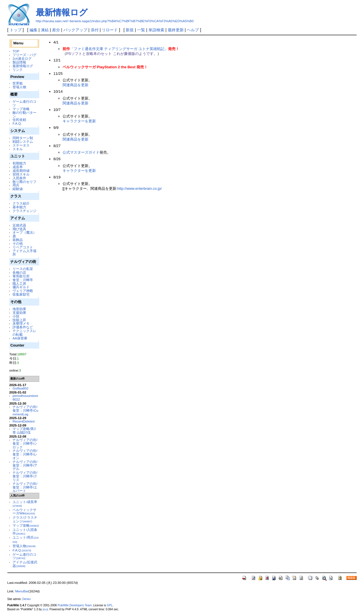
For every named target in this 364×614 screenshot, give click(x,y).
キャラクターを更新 (79, 121)
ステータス (21, 145)
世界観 (18, 83)
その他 (18, 243)
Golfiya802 (20, 388)
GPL (110, 605)
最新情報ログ (62, 12)
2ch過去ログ (22, 58)
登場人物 (19, 87)
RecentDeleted (23, 421)
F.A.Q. (17, 123)
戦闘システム (23, 142)
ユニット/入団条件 (25, 531)
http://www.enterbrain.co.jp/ (139, 188)
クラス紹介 (21, 203)
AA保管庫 (20, 338)
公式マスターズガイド (81, 152)
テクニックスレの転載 (24, 333)
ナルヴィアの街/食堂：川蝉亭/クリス (25, 476)
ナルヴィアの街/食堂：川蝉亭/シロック (25, 443)
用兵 (16, 185)
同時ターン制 (23, 138)
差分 (56, 30)
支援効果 (19, 313)
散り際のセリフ (24, 182)
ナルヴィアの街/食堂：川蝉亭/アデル (25, 465)
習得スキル (21, 174)
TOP (16, 51)
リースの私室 (23, 269)
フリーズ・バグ (24, 55)
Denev (27, 599)
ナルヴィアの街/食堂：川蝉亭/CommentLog (25, 410)
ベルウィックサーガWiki (24, 512)
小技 (16, 316)
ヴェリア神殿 (23, 291)
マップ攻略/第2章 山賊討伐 (24, 430)
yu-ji (45, 609)
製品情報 (19, 62)
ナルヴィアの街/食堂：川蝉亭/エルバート (25, 487)
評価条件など (23, 327)
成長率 (18, 167)
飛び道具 (19, 229)
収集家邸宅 (21, 294)
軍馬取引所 (21, 276)
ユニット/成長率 (25, 504)
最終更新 (176, 30)
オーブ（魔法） (24, 232)
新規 (130, 30)
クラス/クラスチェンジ (25, 519)
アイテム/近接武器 (25, 564)
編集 (34, 30)
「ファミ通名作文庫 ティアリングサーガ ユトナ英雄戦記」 (119, 49)
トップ (16, 30)
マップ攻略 (21, 109)
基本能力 (19, 207)
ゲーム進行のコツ (24, 103)
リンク (18, 70)
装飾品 (18, 240)
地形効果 (19, 309)
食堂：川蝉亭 (23, 280)
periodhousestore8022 (25, 397)
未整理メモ (21, 323)
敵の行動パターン (24, 114)
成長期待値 (21, 171)
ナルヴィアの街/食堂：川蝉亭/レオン (25, 454)
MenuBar (22, 591)
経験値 (18, 189)
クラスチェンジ (24, 211)
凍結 (45, 30)
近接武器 (19, 225)
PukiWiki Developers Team (75, 605)
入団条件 (19, 178)
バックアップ (75, 30)
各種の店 (19, 272)
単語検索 (156, 30)
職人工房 (19, 284)
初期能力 (19, 163)
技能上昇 (19, 320)
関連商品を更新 (76, 85)
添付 (95, 30)
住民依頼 (19, 120)
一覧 (141, 30)
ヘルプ (193, 30)
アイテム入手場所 (24, 253)
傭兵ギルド (21, 287)
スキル (18, 149)
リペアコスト (23, 247)
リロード (110, 30)
